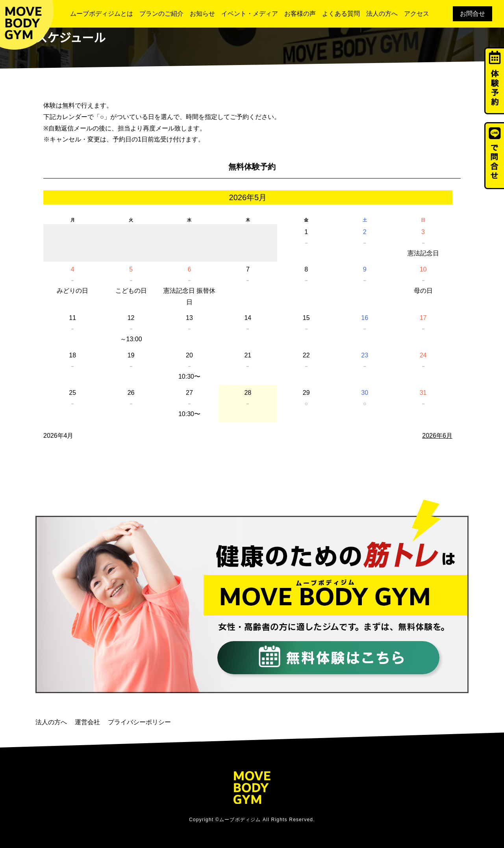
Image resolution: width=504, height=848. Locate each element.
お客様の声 (300, 14)
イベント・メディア (250, 14)
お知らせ (202, 14)
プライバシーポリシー (139, 722)
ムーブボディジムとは (102, 14)
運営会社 (87, 722)
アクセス (417, 14)
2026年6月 (437, 436)
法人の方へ (382, 14)
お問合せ (472, 14)
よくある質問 (341, 14)
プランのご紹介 (161, 14)
